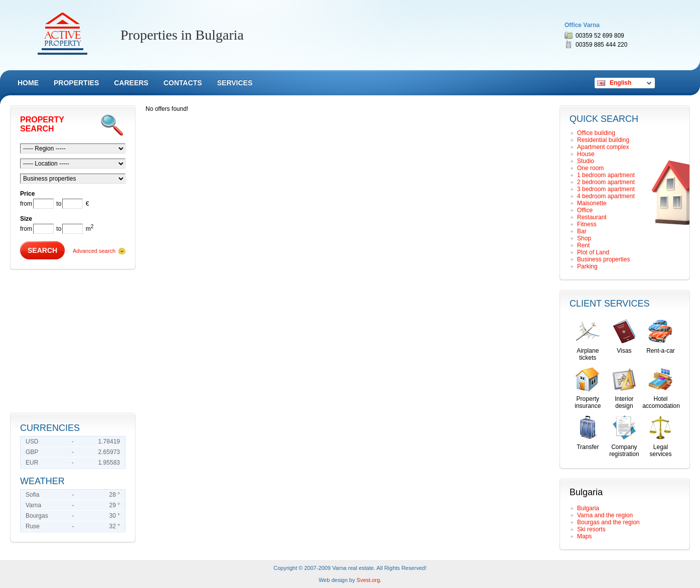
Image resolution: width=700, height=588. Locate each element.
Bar (582, 231)
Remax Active (62, 34)
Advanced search (94, 251)
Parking (587, 266)
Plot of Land (593, 252)
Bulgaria (588, 508)
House (586, 154)
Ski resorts (591, 529)
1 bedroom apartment (606, 175)
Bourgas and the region (608, 522)
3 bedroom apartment (606, 189)
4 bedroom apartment (606, 196)
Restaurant (592, 217)
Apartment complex (603, 147)
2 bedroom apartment (606, 182)
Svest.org (368, 580)
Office (585, 210)
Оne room (590, 168)
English (620, 83)
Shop (584, 238)
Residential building (603, 140)
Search (42, 250)
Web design (333, 580)
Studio (586, 161)
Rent (583, 245)
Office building (596, 133)
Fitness (587, 224)
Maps (584, 536)
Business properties (603, 259)
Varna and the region (605, 515)
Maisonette (592, 203)
